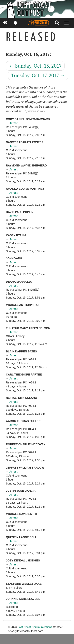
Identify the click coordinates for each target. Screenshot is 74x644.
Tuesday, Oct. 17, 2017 (38, 75)
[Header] (37, 9)
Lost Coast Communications (35, 627)
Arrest (13, 123)
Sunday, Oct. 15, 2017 (35, 66)
